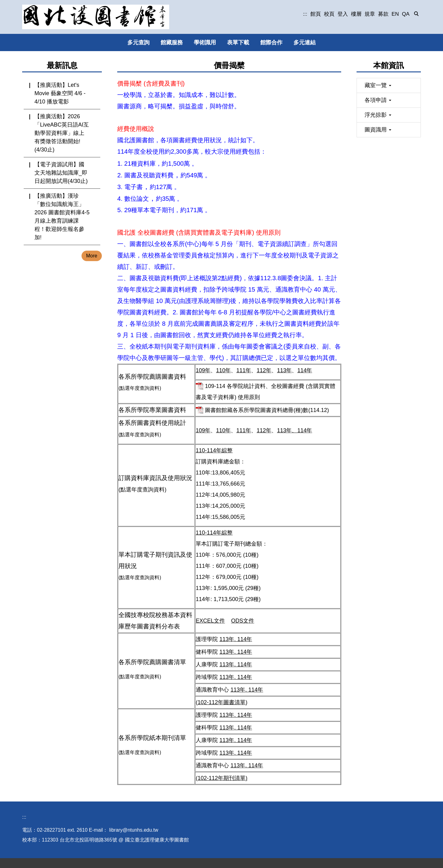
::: (305, 14)
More (92, 256)
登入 (343, 14)
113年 (284, 370)
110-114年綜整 (214, 450)
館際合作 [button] (271, 42)
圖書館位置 (34, 861)
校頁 (329, 14)
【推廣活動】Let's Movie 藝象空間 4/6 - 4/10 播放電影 (60, 93)
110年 (223, 370)
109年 (203, 370)
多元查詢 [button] (138, 42)
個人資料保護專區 (71, 861)
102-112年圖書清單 (221, 702)
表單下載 (238, 42)
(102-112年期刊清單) (221, 778)
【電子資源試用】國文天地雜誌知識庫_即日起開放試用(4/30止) (61, 173)
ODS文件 (243, 621)
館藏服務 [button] (172, 42)
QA (406, 14)
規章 (370, 14)
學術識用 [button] (205, 42)
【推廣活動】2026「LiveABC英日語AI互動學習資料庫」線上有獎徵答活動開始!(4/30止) (62, 133)
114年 (305, 370)
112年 (264, 370)
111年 (244, 370)
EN (395, 14)
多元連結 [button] (305, 42)
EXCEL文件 (210, 621)
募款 (383, 14)
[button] (417, 14)
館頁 (316, 14)
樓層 (356, 14)
